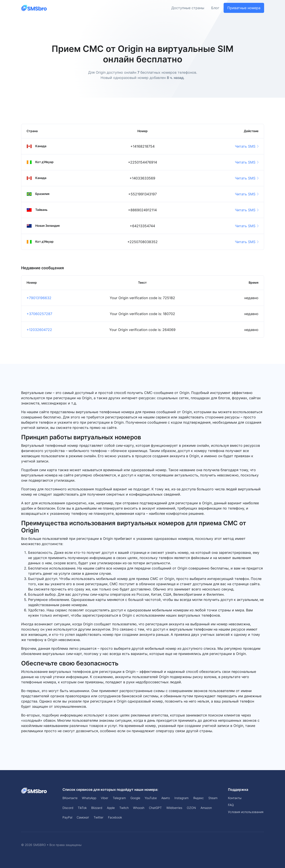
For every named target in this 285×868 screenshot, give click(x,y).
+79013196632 (39, 298)
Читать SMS (247, 146)
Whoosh (139, 808)
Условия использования (246, 812)
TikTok (82, 808)
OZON (191, 808)
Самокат (83, 817)
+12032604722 (39, 330)
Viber (105, 798)
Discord (68, 808)
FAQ (231, 805)
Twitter (99, 817)
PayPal (67, 817)
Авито (166, 798)
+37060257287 (39, 314)
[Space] (34, 790)
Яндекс (198, 798)
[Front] (34, 8)
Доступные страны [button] (188, 8)
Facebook (115, 817)
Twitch (124, 808)
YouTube (151, 798)
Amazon (206, 808)
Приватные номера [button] (244, 8)
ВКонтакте (70, 798)
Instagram (181, 798)
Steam (213, 798)
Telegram (119, 798)
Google (135, 798)
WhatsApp (89, 798)
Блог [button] (215, 8)
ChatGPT (155, 808)
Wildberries (174, 808)
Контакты (235, 798)
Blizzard (97, 808)
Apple (111, 808)
